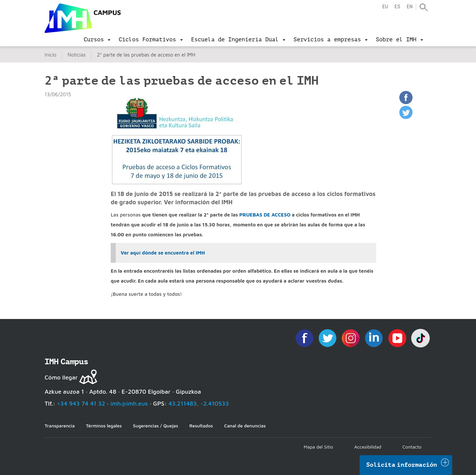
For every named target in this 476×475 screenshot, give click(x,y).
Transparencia (60, 426)
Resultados (201, 426)
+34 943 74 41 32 (81, 403)
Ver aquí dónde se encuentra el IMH (163, 253)
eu (385, 7)
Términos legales (104, 426)
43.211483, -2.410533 (199, 403)
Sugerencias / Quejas (155, 426)
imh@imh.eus (129, 403)
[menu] (97, 40)
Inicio (50, 55)
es (397, 7)
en (410, 7)
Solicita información (402, 465)
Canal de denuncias (245, 426)
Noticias (77, 55)
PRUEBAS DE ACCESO (266, 215)
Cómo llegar (61, 377)
